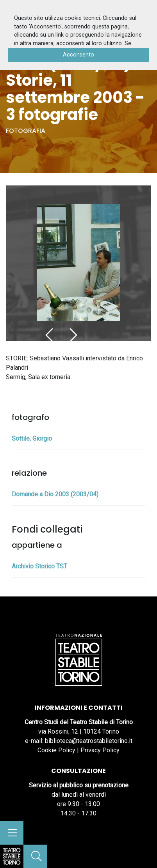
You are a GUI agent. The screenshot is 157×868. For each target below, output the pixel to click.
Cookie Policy (56, 750)
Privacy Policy (100, 750)
